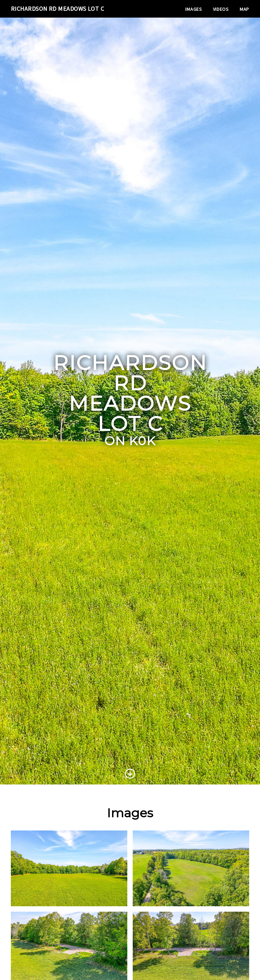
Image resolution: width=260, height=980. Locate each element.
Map (244, 9)
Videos (221, 9)
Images (193, 9)
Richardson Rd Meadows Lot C (57, 9)
